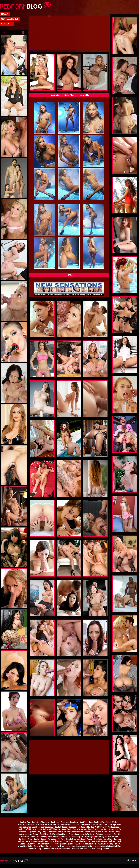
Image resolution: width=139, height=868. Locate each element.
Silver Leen (35, 837)
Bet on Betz (90, 832)
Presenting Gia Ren (103, 837)
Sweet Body (67, 829)
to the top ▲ (131, 860)
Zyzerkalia (98, 839)
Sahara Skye (39, 846)
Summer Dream (32, 834)
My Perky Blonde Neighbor (69, 839)
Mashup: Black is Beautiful (106, 846)
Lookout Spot (46, 825)
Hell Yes (112, 841)
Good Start (68, 841)
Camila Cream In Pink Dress (96, 841)
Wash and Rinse (63, 846)
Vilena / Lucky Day (100, 844)
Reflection (52, 839)
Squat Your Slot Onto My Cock (40, 844)
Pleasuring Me (78, 837)
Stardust (87, 844)
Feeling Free (25, 822)
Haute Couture (95, 822)
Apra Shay (108, 839)
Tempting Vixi (50, 841)
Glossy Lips (50, 846)
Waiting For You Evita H (72, 844)
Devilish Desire (61, 827)
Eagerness (32, 832)
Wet (120, 846)
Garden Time (78, 825)
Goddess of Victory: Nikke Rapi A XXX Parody (87, 827)
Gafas (60, 841)
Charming (79, 841)
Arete (30, 839)
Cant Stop (44, 834)
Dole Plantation (54, 832)
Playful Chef (23, 829)
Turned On (66, 837)
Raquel (43, 839)
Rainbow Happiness (104, 834)
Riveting (57, 844)
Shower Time (65, 849)
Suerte (36, 839)
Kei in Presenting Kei (34, 841)
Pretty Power (87, 839)
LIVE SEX (33, 51)
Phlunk (112, 832)
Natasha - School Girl (62, 825)
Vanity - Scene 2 (103, 849)
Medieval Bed (114, 827)
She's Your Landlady (69, 822)
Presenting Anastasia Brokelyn (82, 834)
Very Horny (63, 834)
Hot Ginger (89, 837)
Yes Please (107, 822)
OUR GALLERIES (10, 19)
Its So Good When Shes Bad (84, 849)
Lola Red (103, 829)
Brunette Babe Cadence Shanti (86, 829)
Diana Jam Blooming (40, 822)
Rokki (43, 837)
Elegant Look (33, 825)
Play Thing (42, 832)
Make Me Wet (78, 832)
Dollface (53, 834)
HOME (5, 14)
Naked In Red (102, 832)
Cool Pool (66, 832)
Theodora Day (35, 849)
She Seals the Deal (50, 849)
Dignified (83, 822)
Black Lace (55, 822)
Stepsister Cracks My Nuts (82, 846)
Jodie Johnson (53, 837)
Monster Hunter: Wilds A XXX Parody (45, 829)
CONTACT (6, 24)
